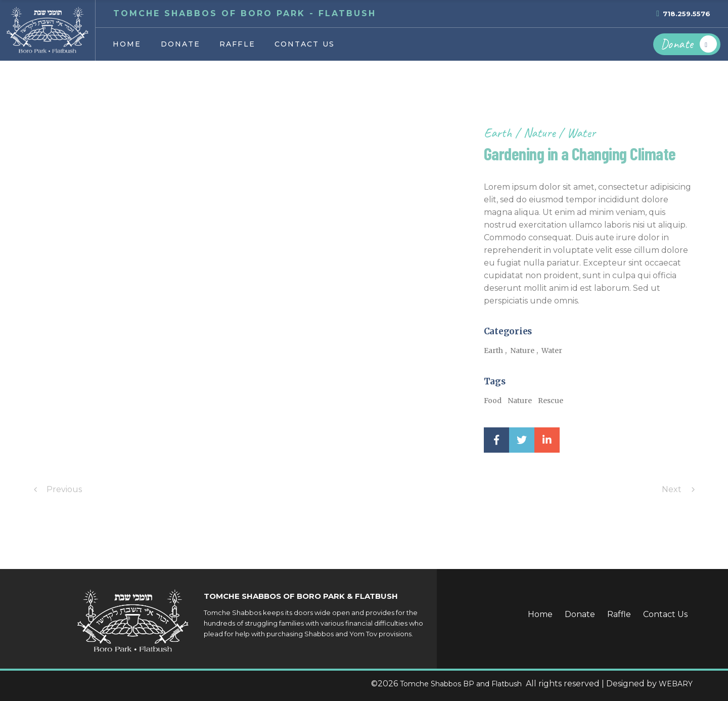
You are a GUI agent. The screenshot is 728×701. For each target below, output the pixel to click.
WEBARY (676, 684)
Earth (499, 133)
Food (493, 401)
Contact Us (665, 614)
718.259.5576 (687, 14)
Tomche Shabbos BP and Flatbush (462, 684)
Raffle (619, 614)
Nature (541, 133)
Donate (580, 614)
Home (540, 614)
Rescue (551, 401)
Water (581, 133)
